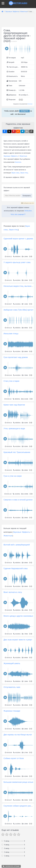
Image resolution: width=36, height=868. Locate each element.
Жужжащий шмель (12, 735)
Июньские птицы (11, 369)
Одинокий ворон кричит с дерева (18, 274)
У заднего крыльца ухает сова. (17, 298)
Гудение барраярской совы (16, 640)
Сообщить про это (28, 203)
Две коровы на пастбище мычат (18, 806)
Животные (23, 156)
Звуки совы (15, 173)
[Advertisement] (18, 236)
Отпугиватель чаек (12, 758)
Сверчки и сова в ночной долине (18, 535)
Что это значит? (18, 214)
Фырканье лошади (12, 782)
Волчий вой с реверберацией (17, 616)
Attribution (28, 211)
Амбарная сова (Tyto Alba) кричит (18, 345)
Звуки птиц (24, 173)
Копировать (27, 195)
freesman (30, 104)
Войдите (25, 111)
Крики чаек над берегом (14, 440)
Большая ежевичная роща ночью (18, 853)
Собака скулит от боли (14, 830)
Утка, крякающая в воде (14, 464)
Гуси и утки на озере (13, 512)
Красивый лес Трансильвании (17, 488)
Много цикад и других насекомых (18, 687)
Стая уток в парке (11, 417)
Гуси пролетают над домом (16, 393)
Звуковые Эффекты (11, 156)
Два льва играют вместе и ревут (18, 711)
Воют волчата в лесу (13, 663)
